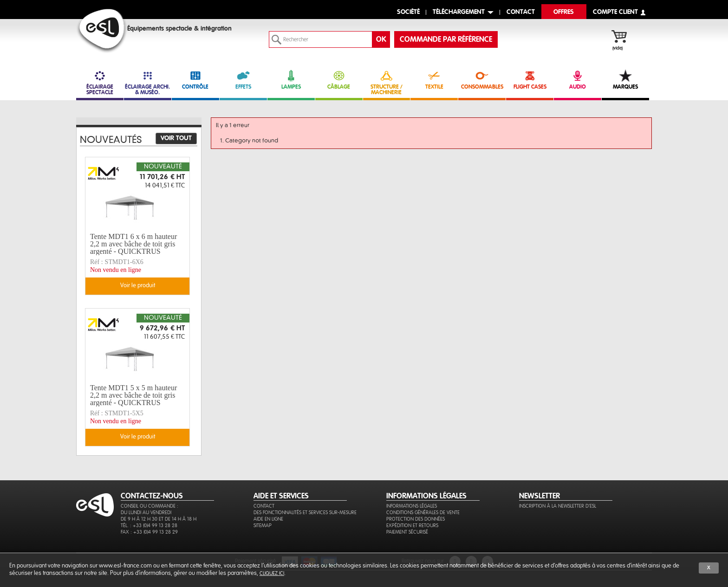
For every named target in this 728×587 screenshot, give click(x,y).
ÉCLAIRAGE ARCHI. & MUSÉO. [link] (148, 82)
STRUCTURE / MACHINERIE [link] (387, 82)
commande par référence (446, 39)
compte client (615, 12)
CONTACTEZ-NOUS (152, 496)
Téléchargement (459, 12)
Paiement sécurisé (407, 532)
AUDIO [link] (578, 80)
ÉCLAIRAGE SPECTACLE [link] (100, 82)
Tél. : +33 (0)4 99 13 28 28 (149, 526)
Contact (264, 506)
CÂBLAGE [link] (339, 80)
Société (408, 12)
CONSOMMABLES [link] (482, 80)
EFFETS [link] (243, 80)
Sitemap (263, 526)
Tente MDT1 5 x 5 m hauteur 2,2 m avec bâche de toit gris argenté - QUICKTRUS (133, 395)
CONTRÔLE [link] (195, 80)
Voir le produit (138, 286)
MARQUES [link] (625, 80)
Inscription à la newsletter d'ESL (558, 506)
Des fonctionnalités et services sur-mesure (305, 513)
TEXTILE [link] (434, 80)
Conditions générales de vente (423, 513)
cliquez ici (272, 573)
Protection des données (416, 519)
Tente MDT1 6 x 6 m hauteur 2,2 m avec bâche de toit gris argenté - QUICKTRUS (133, 244)
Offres (564, 12)
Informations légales (412, 506)
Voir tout (176, 138)
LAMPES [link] (291, 80)
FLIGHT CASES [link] (530, 80)
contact (521, 12)
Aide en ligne (268, 519)
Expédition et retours (412, 526)
